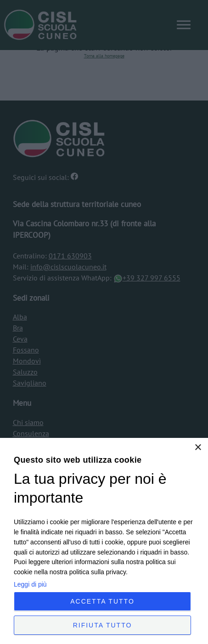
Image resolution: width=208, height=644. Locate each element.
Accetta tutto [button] (102, 601)
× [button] (198, 448)
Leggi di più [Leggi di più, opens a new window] (30, 584)
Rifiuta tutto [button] (103, 625)
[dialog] (104, 541)
